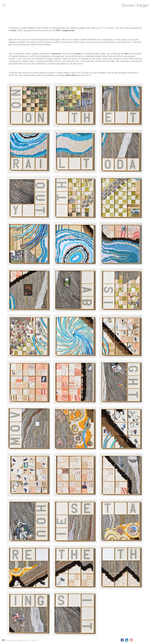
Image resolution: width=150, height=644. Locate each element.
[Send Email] (3, 640)
